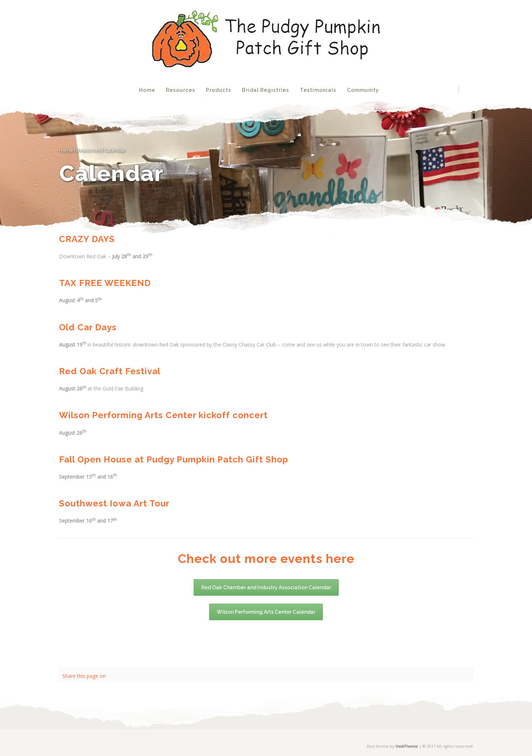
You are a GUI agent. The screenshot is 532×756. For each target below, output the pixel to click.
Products (218, 90)
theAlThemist (407, 746)
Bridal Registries (265, 90)
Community (363, 90)
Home (147, 90)
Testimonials (318, 90)
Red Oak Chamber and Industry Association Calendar (266, 587)
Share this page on (84, 676)
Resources (181, 90)
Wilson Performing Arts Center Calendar (266, 612)
